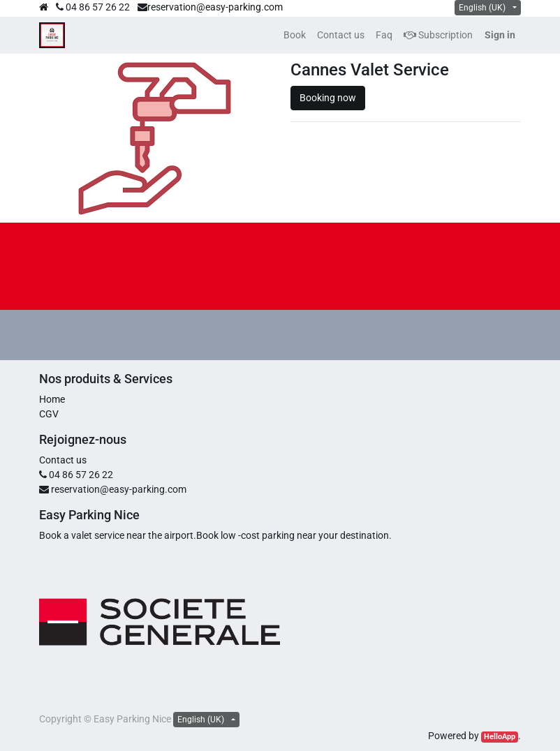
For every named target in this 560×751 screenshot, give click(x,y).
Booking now (328, 98)
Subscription (438, 35)
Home (52, 399)
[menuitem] (295, 35)
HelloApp (500, 737)
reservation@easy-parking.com (215, 7)
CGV (49, 414)
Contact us (63, 460)
